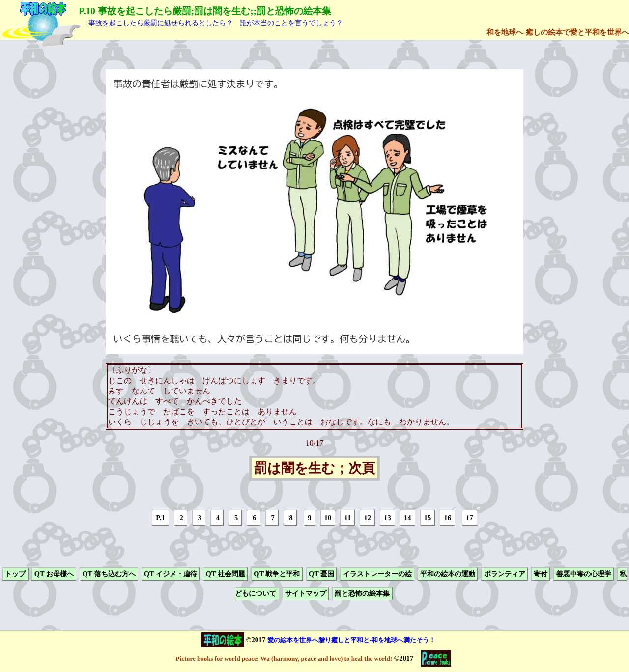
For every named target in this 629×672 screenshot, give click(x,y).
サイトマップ (306, 594)
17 (469, 518)
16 (448, 518)
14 (407, 518)
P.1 (160, 518)
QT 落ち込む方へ (109, 574)
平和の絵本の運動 (448, 574)
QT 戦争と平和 (277, 574)
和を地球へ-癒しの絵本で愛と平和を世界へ (558, 32)
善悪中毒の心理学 (584, 574)
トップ (15, 574)
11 (347, 518)
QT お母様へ (54, 574)
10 (328, 518)
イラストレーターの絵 (377, 574)
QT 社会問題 (226, 574)
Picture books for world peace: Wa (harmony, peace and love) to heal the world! (284, 658)
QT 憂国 (321, 574)
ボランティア (505, 574)
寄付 (541, 574)
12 (367, 518)
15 (428, 518)
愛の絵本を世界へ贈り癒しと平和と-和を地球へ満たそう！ (351, 640)
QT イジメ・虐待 (171, 574)
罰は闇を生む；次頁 (314, 469)
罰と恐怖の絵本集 (362, 594)
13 (387, 518)
